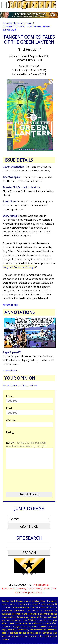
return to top (11, 305)
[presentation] (29, 485)
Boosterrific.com (12, 23)
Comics (29, 23)
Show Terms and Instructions (20, 385)
